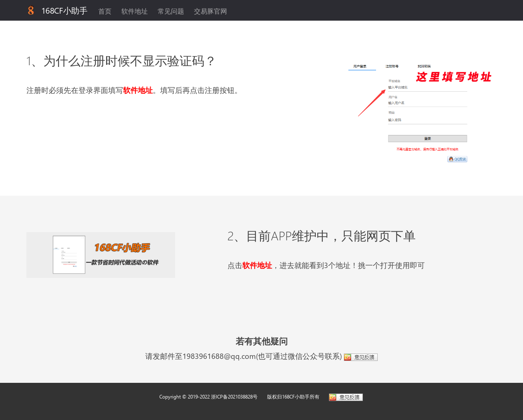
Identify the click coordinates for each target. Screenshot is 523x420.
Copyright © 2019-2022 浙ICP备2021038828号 (208, 396)
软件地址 (135, 11)
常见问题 (171, 11)
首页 (105, 11)
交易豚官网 (211, 11)
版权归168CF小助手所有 (293, 396)
